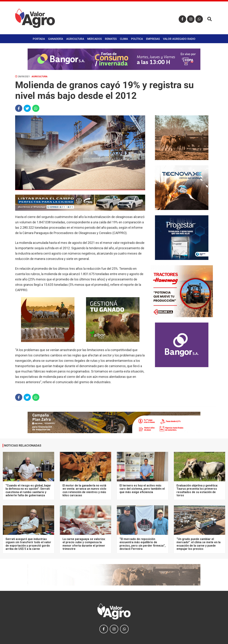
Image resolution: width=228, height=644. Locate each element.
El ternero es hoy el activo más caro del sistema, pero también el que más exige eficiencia (142, 489)
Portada (39, 39)
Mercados (94, 39)
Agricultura (75, 39)
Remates (111, 39)
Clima (124, 39)
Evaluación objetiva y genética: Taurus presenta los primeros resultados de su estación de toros (197, 490)
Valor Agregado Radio (179, 39)
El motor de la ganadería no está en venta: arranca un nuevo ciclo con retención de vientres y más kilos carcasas (84, 490)
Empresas (153, 39)
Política (137, 39)
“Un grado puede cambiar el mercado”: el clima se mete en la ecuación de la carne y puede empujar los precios (199, 544)
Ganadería (56, 39)
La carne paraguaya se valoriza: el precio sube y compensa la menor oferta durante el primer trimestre (84, 544)
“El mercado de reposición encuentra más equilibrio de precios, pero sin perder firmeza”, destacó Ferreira (142, 544)
